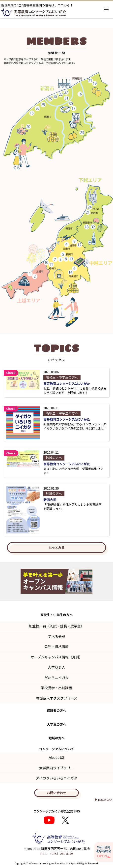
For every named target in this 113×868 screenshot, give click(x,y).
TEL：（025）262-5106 (57, 853)
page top (105, 799)
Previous (7, 581)
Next (106, 581)
